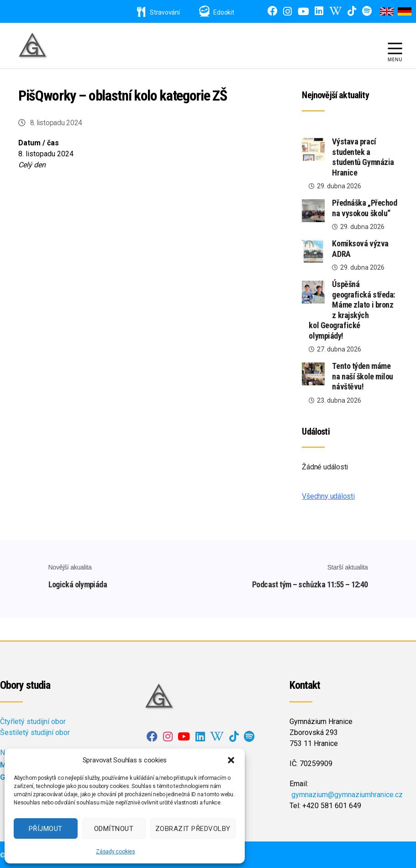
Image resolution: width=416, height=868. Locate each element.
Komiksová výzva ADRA (360, 249)
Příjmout (46, 829)
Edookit (224, 12)
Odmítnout (114, 829)
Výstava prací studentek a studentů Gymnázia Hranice (363, 157)
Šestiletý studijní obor (35, 731)
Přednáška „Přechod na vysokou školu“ (364, 208)
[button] (231, 760)
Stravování (158, 12)
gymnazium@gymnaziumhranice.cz (347, 793)
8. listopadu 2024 (57, 123)
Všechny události (328, 496)
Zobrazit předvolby (193, 829)
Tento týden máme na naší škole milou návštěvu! (362, 376)
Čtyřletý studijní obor (33, 720)
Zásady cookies (116, 852)
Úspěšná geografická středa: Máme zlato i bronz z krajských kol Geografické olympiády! (352, 310)
